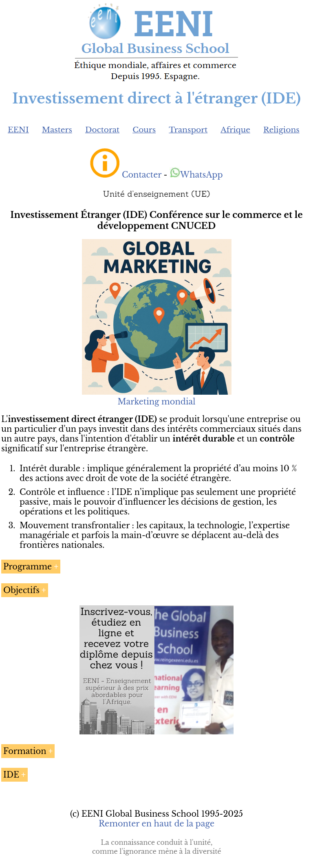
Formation (25, 751)
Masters (57, 130)
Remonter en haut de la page (156, 824)
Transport (188, 130)
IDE (11, 775)
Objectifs (21, 590)
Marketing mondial (157, 397)
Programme (28, 567)
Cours (144, 130)
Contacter (142, 175)
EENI (18, 130)
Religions (281, 130)
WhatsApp (196, 175)
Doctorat (102, 130)
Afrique (235, 130)
